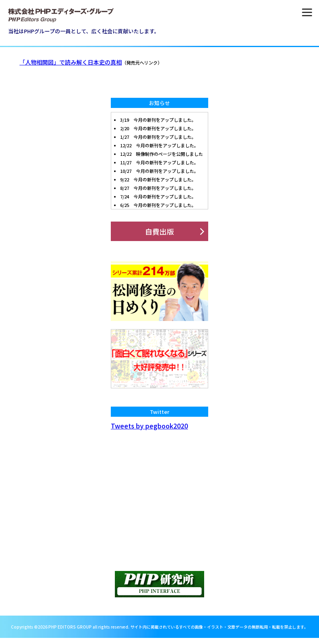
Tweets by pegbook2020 (149, 426)
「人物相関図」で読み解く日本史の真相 (71, 62)
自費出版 (159, 231)
